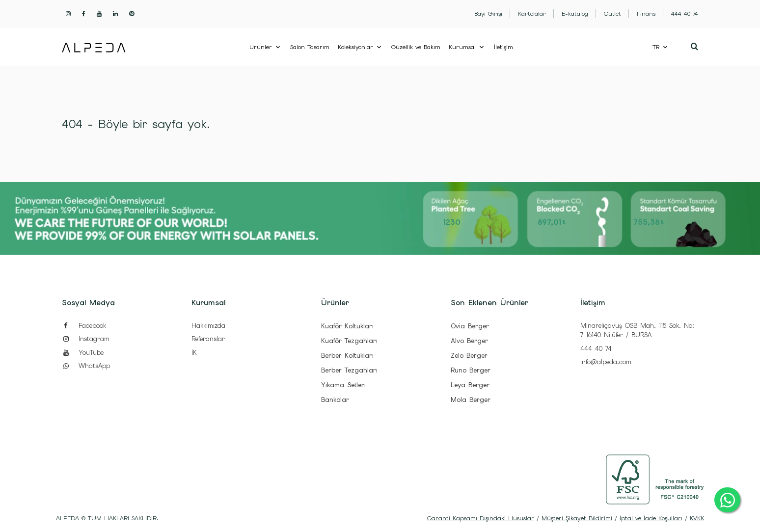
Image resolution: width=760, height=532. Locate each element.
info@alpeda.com (606, 362)
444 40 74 (596, 349)
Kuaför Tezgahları (349, 341)
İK (194, 353)
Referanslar (208, 339)
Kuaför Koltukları (347, 326)
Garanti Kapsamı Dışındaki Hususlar (481, 518)
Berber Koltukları (347, 356)
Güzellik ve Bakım (416, 47)
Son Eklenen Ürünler (489, 303)
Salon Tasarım (310, 47)
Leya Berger (470, 385)
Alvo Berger (469, 341)
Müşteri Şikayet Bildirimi (577, 518)
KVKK (697, 518)
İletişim (503, 47)
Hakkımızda (208, 326)
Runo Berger (471, 370)
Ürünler (261, 47)
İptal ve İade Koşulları (651, 518)
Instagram (86, 339)
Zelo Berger (469, 356)
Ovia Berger (470, 326)
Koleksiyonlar (355, 47)
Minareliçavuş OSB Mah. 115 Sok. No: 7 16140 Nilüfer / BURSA (637, 331)
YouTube (83, 353)
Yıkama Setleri (343, 385)
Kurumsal (462, 47)
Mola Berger (471, 400)
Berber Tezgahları (349, 370)
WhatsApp (86, 366)
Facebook (84, 326)
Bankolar (335, 400)
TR (656, 47)
